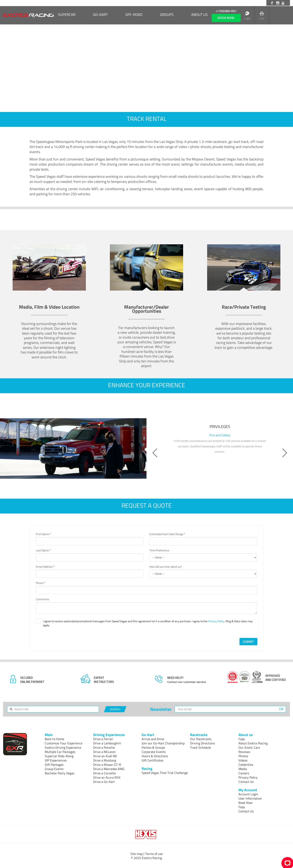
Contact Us (246, 782)
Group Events (54, 769)
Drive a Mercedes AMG (109, 769)
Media (243, 769)
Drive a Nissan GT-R (107, 765)
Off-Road (134, 15)
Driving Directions (202, 743)
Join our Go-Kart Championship (163, 743)
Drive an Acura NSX (107, 777)
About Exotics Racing (253, 743)
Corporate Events (154, 752)
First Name (43, 534)
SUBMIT (248, 642)
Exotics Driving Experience (63, 747)
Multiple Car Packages (60, 752)
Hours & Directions (155, 756)
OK (282, 709)
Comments (43, 599)
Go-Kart (100, 15)
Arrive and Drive (153, 739)
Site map (137, 854)
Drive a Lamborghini (107, 743)
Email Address (45, 567)
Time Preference (159, 550)
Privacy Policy (216, 621)
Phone (41, 583)
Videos (243, 760)
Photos (243, 756)
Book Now (245, 803)
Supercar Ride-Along (59, 756)
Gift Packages (54, 765)
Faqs (242, 739)
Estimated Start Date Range (167, 534)
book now (226, 18)
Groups (167, 15)
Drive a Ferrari (103, 739)
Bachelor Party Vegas (60, 773)
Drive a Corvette (104, 773)
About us (200, 15)
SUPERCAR (67, 15)
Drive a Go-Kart (104, 782)
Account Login (248, 794)
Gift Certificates (153, 760)
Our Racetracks (201, 739)
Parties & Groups (153, 747)
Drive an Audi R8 (105, 756)
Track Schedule (201, 747)
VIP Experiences (56, 760)
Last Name (43, 550)
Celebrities (246, 765)
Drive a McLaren (104, 752)
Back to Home (54, 739)
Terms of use (154, 854)
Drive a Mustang (105, 760)
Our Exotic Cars (249, 747)
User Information (250, 798)
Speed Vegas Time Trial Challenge (165, 773)
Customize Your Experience (64, 743)
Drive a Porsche (104, 747)
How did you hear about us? (166, 567)
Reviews (244, 752)
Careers (244, 773)
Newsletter (161, 709)
